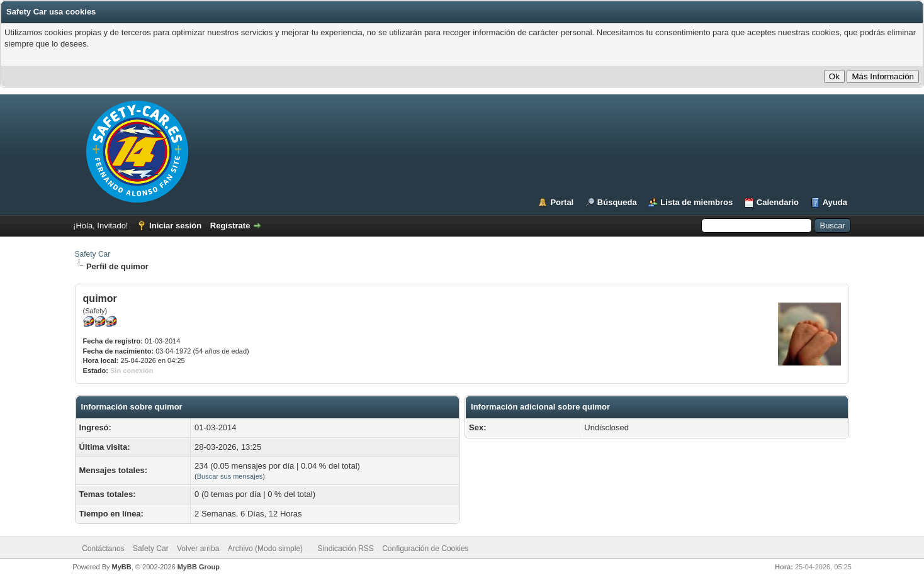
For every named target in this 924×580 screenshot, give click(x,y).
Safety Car (93, 254)
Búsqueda (617, 202)
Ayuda (835, 202)
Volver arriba (198, 549)
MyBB (122, 567)
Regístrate (230, 226)
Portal (562, 202)
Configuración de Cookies (425, 549)
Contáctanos (103, 549)
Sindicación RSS (345, 549)
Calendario (778, 202)
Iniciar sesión (175, 226)
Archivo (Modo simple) (265, 549)
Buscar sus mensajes (230, 476)
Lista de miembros (696, 202)
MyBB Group (199, 567)
